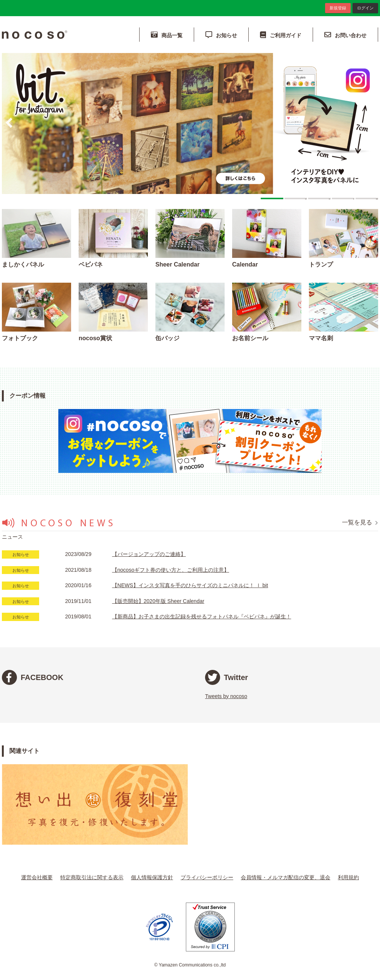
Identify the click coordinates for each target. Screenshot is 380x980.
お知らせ (221, 35)
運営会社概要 (37, 877)
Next (371, 123)
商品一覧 (167, 35)
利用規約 (348, 877)
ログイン (365, 8)
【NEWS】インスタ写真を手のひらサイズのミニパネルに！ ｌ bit (190, 585)
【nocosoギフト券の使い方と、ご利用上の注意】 (171, 570)
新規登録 (338, 8)
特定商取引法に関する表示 (92, 877)
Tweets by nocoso (226, 696)
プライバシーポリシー (207, 877)
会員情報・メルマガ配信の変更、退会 (286, 877)
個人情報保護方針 (152, 877)
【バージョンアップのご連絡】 (149, 554)
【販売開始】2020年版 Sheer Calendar (158, 601)
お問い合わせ (345, 35)
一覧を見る (360, 522)
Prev (9, 123)
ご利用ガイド (281, 35)
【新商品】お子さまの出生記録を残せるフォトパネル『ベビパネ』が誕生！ (202, 616)
